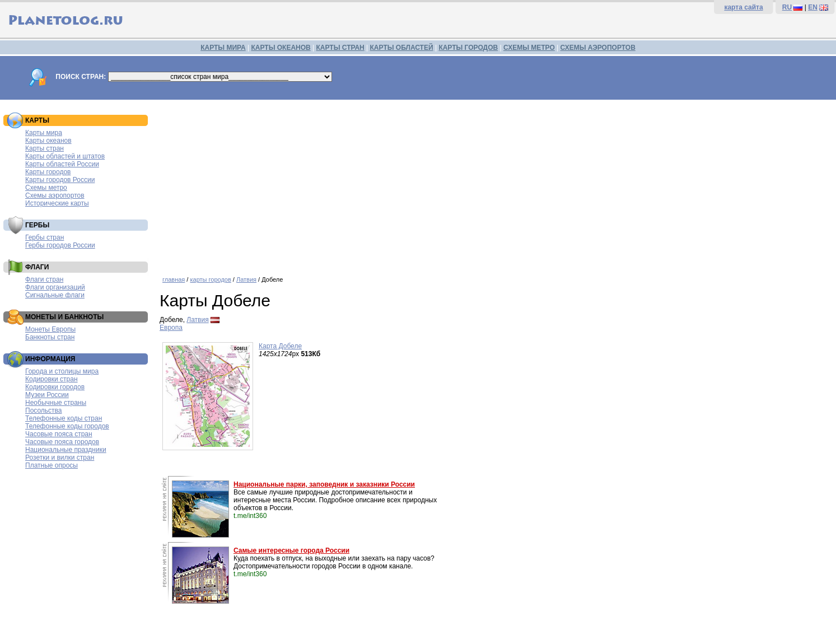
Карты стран (45, 148)
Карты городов (48, 172)
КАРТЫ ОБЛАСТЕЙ (402, 48)
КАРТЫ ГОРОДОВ (468, 48)
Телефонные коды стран (64, 418)
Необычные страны (56, 403)
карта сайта (743, 7)
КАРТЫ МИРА (223, 48)
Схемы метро (46, 188)
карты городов (210, 279)
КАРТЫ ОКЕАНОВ (281, 48)
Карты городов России (60, 180)
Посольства (44, 410)
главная (174, 279)
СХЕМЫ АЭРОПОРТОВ (598, 48)
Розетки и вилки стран (60, 458)
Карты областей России (62, 164)
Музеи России (47, 395)
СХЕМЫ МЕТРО (529, 48)
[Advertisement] (495, 184)
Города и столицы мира (62, 371)
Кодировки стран (52, 379)
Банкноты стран (50, 337)
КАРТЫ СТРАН (340, 48)
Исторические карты (57, 203)
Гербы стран (45, 237)
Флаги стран (44, 279)
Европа (171, 328)
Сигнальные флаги (55, 295)
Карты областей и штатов (65, 156)
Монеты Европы (50, 329)
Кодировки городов (55, 387)
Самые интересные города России (291, 550)
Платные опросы (52, 465)
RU (787, 7)
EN (813, 7)
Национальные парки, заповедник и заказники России (324, 484)
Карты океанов (48, 141)
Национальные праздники (66, 450)
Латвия (246, 279)
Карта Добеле (280, 346)
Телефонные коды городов (67, 426)
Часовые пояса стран (59, 434)
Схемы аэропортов (55, 195)
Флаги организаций (55, 287)
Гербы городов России (60, 245)
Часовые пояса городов (62, 442)
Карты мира (44, 133)
